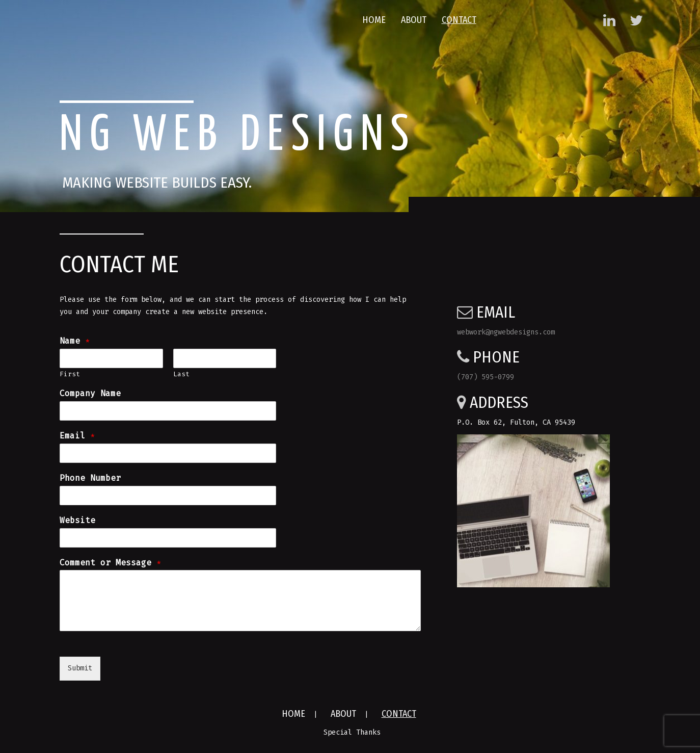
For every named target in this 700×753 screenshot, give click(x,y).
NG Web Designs (238, 136)
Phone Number (90, 478)
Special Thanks (352, 732)
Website (77, 520)
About (414, 20)
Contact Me (119, 264)
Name (75, 341)
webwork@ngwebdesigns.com (506, 332)
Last (181, 374)
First (70, 374)
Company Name (90, 393)
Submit (80, 668)
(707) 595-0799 (486, 377)
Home (374, 20)
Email (77, 436)
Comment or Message (111, 563)
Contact (459, 20)
